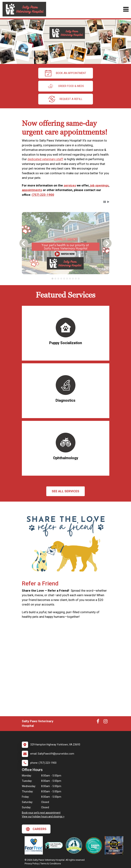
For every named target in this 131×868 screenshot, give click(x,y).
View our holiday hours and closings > (43, 816)
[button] (105, 202)
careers (36, 829)
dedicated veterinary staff (45, 159)
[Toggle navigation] (126, 9)
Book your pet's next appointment (41, 813)
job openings (99, 185)
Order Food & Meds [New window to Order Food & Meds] (66, 86)
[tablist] (66, 279)
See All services (65, 491)
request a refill (65, 99)
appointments (32, 190)
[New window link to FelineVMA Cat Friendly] (55, 845)
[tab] (52, 279)
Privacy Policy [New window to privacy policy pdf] (32, 864)
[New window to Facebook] (98, 722)
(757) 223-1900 (43, 195)
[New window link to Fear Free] (35, 845)
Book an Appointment (66, 73)
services (70, 185)
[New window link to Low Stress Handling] (75, 845)
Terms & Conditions (51, 864)
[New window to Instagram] (105, 722)
